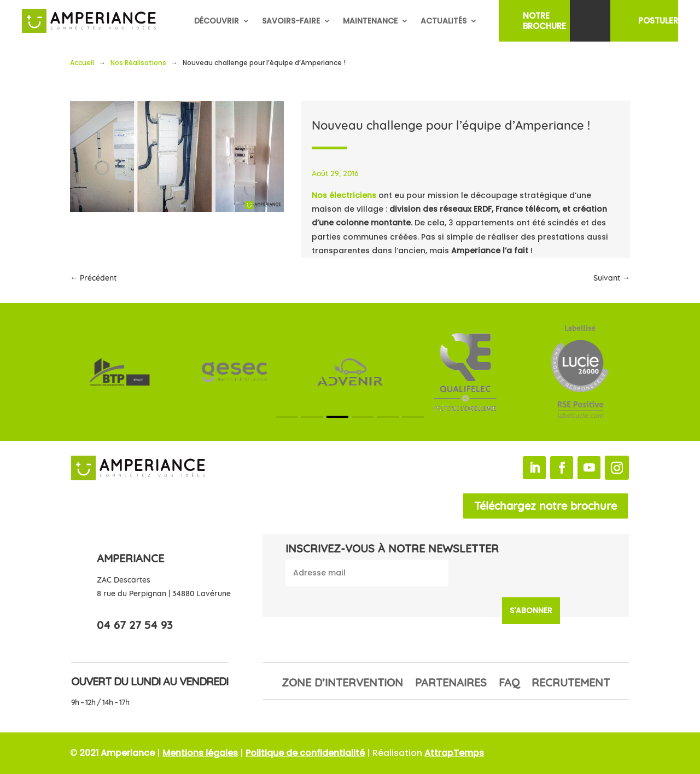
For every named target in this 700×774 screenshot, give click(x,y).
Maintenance (370, 21)
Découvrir (217, 21)
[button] (287, 417)
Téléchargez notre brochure (546, 506)
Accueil (82, 63)
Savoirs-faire (291, 21)
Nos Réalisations (138, 63)
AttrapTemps (454, 753)
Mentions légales (200, 753)
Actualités (444, 21)
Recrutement (571, 684)
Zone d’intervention (342, 684)
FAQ (509, 684)
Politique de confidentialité (305, 753)
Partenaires (451, 684)
